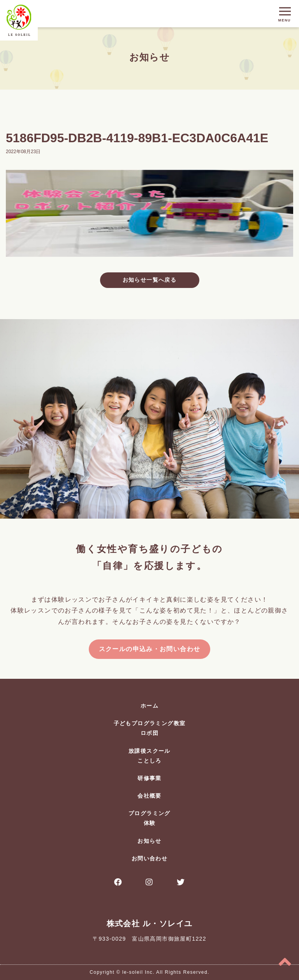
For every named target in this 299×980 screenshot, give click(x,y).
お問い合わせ (149, 858)
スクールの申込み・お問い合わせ (150, 649)
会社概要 (149, 796)
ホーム (149, 706)
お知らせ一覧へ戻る (150, 280)
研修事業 (149, 778)
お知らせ (149, 841)
